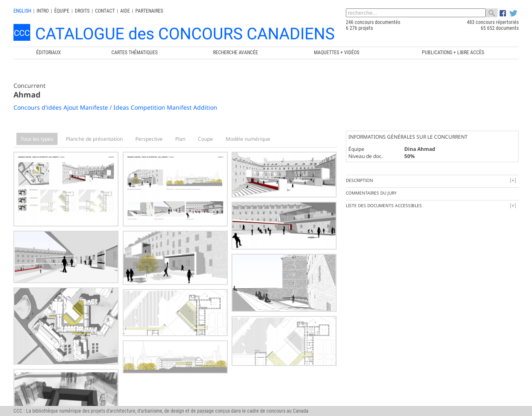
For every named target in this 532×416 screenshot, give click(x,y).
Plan (180, 139)
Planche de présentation (94, 139)
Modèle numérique (248, 139)
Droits (82, 11)
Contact (105, 11)
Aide (125, 11)
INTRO (43, 11)
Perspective (149, 139)
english (22, 11)
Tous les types (37, 139)
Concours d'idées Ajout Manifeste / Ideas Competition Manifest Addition (115, 107)
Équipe (62, 11)
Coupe (205, 139)
